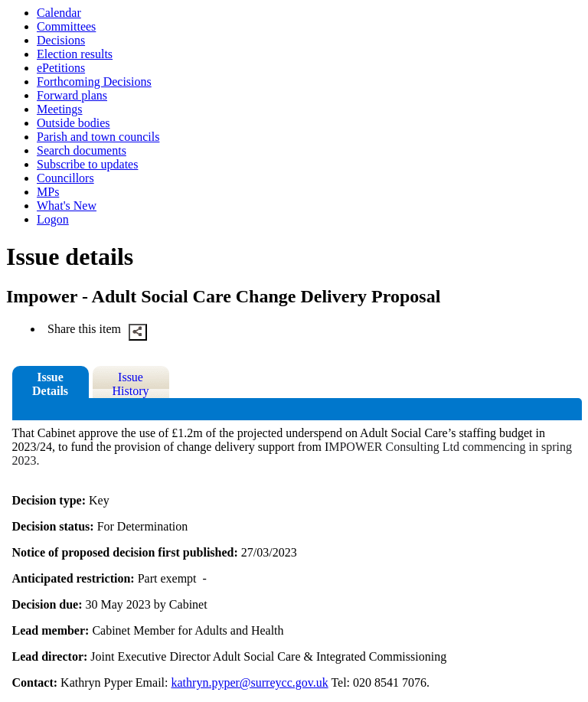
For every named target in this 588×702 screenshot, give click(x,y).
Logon (53, 219)
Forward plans (72, 95)
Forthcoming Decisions (94, 82)
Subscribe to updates (87, 164)
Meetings (60, 109)
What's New (67, 206)
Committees (66, 26)
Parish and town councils (98, 137)
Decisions (61, 40)
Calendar (59, 13)
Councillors (65, 178)
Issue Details (50, 384)
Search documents (82, 150)
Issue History (131, 384)
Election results (75, 54)
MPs (48, 192)
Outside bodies (73, 123)
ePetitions (61, 68)
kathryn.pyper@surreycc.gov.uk (250, 682)
